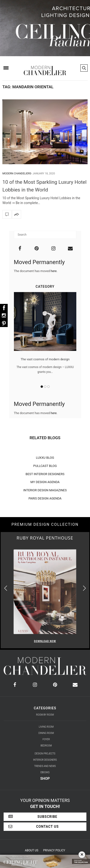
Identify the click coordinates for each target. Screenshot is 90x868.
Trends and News (45, 766)
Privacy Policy (54, 850)
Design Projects (45, 754)
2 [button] (45, 387)
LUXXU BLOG (45, 458)
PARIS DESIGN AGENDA (45, 498)
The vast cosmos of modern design (45, 359)
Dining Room (46, 733)
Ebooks (45, 772)
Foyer (46, 739)
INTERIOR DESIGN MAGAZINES (45, 490)
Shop (45, 779)
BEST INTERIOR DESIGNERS (45, 474)
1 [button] (42, 387)
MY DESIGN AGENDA (45, 482)
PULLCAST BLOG (45, 466)
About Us (32, 850)
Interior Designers (45, 760)
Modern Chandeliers (17, 174)
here (54, 271)
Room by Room (45, 715)
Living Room (46, 727)
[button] (84, 588)
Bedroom (46, 746)
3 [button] (48, 387)
